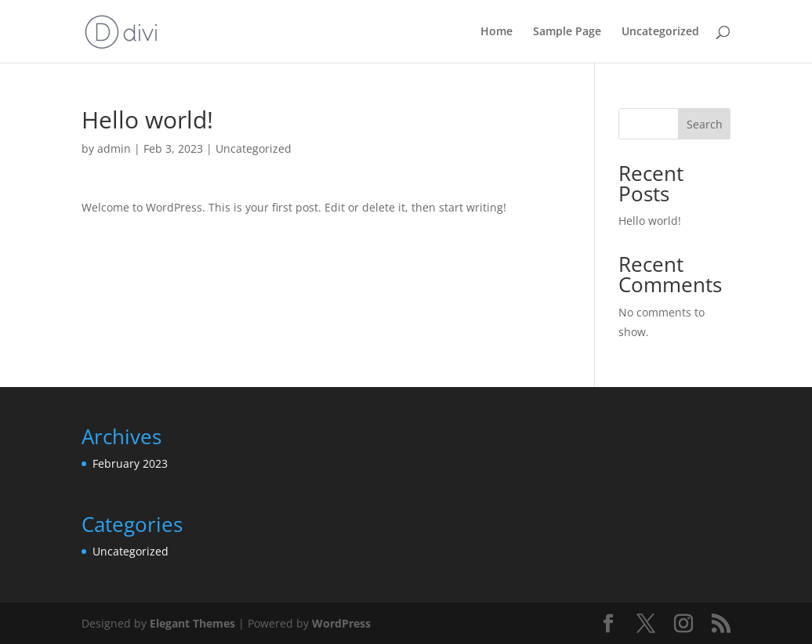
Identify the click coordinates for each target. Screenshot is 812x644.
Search (705, 124)
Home (497, 32)
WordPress (341, 623)
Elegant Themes (192, 623)
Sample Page (567, 32)
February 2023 (130, 463)
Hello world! (650, 221)
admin (114, 148)
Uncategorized (660, 32)
